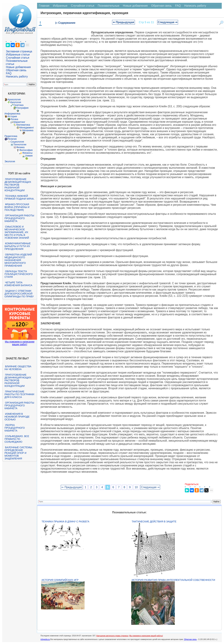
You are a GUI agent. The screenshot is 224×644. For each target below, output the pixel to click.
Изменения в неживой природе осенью (17, 417)
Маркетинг (19, 122)
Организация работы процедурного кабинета (19, 218)
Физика (20, 147)
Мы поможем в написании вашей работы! (146, 636)
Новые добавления (18, 67)
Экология (10, 161)
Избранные (60, 6)
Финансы (27, 153)
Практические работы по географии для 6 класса (19, 394)
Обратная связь (16, 70)
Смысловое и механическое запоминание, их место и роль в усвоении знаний (17, 232)
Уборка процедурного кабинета (15, 428)
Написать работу (17, 77)
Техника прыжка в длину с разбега (65, 522)
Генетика (18, 105)
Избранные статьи (18, 55)
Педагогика (11, 136)
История (12, 116)
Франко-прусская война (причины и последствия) (17, 207)
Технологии (20, 144)
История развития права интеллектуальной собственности (173, 580)
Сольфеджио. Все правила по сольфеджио (17, 439)
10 (136, 487)
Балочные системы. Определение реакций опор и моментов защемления (19, 453)
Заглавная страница (19, 51)
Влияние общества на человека (18, 368)
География (22, 108)
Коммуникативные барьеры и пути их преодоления (18, 246)
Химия (29, 156)
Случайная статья (18, 58)
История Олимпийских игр (60, 580)
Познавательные (109, 6)
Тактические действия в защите (154, 522)
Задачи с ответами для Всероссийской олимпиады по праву (19, 294)
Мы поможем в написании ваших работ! (20, 343)
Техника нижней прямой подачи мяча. (19, 197)
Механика (28, 130)
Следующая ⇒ (168, 22)
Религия (12, 139)
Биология (16, 102)
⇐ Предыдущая (123, 22)
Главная (44, 6)
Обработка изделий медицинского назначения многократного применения (18, 260)
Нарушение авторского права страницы (112, 636)
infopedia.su (45, 639)
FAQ (9, 73)
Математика (23, 125)
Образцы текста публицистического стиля (19, 274)
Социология (17, 142)
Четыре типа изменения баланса (18, 284)
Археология (14, 99)
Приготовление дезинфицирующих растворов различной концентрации (18, 185)
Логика (14, 119)
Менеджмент (27, 128)
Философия (26, 150)
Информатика (12, 114)
